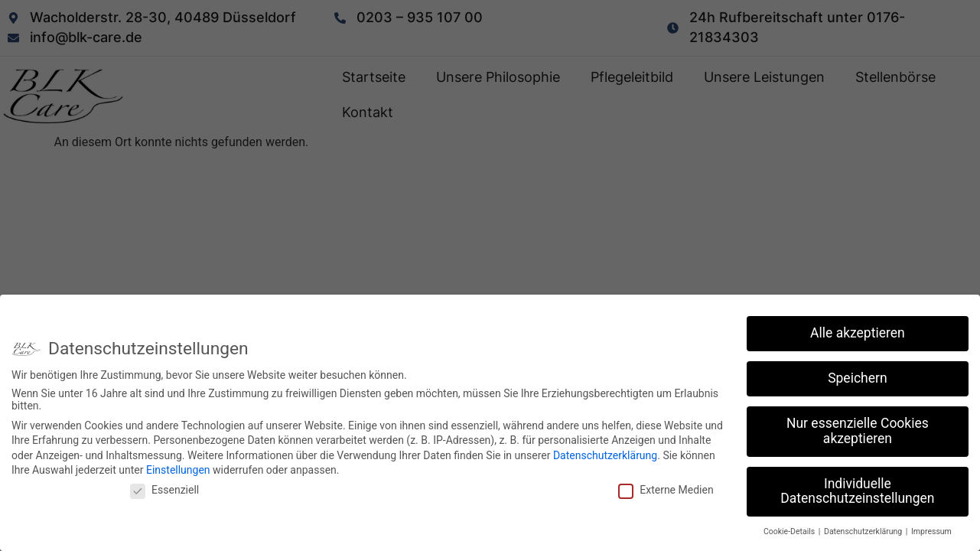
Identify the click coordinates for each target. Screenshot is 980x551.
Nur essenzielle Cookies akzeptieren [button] (858, 428)
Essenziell (164, 486)
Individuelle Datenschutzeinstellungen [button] (857, 487)
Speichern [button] (857, 375)
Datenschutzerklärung (605, 452)
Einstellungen (178, 467)
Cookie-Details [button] (790, 528)
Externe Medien (666, 486)
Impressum (931, 528)
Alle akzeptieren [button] (858, 330)
